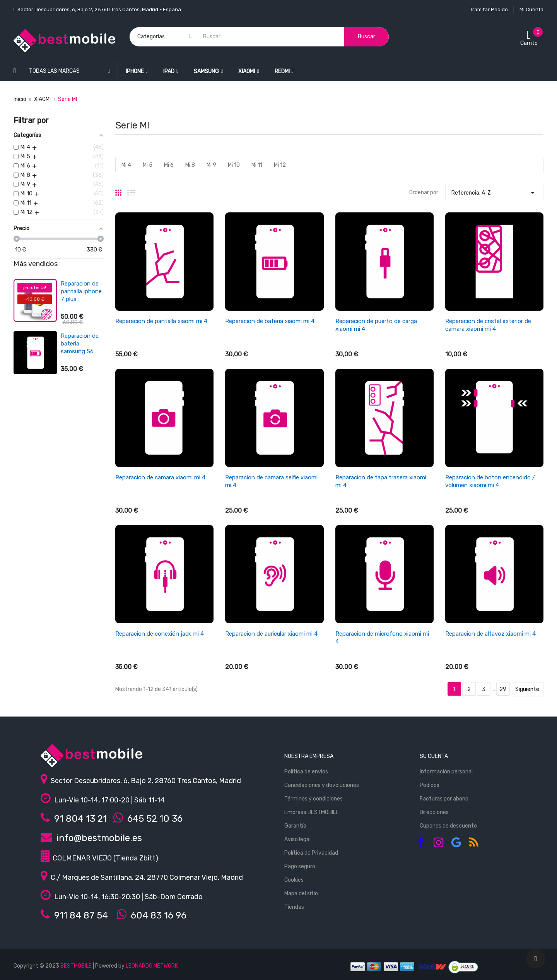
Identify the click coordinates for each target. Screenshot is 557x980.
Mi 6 (169, 165)
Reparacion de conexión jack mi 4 (160, 634)
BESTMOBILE (76, 966)
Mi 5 (148, 165)
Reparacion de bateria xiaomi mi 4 (270, 321)
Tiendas (294, 907)
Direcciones (434, 812)
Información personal (446, 772)
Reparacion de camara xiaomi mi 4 (160, 477)
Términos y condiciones (314, 799)
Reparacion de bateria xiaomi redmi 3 (80, 340)
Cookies (294, 880)
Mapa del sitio (301, 894)
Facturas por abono (444, 799)
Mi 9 (211, 165)
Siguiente (527, 689)
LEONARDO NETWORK (152, 966)
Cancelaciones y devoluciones (322, 785)
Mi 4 (126, 165)
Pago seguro (300, 866)
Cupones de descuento (448, 826)
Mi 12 (280, 165)
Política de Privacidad (311, 853)
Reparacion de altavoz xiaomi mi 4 (490, 634)
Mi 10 (234, 165)
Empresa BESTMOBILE (312, 812)
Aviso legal (297, 839)
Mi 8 (190, 165)
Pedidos (430, 785)
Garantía (295, 826)
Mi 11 (257, 165)
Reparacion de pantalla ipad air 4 (82, 291)
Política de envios (306, 772)
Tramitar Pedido (489, 9)
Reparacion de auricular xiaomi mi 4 (271, 634)
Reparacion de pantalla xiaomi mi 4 (161, 321)
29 (503, 689)
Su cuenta (434, 756)
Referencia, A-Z (494, 191)
